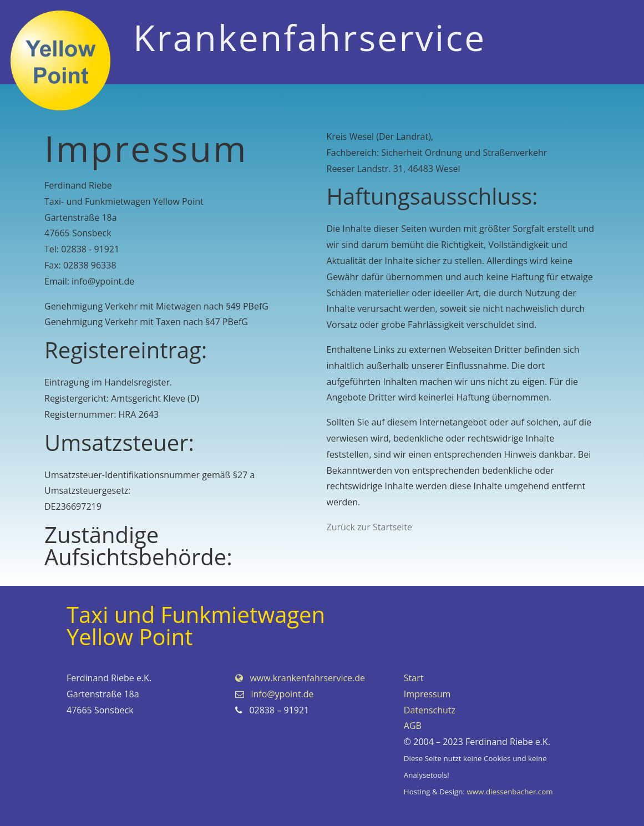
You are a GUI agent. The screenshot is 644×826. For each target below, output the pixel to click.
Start (414, 678)
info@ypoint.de (275, 694)
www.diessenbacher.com (509, 792)
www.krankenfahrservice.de (300, 678)
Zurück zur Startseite (370, 527)
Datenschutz (430, 710)
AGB (413, 726)
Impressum (427, 694)
